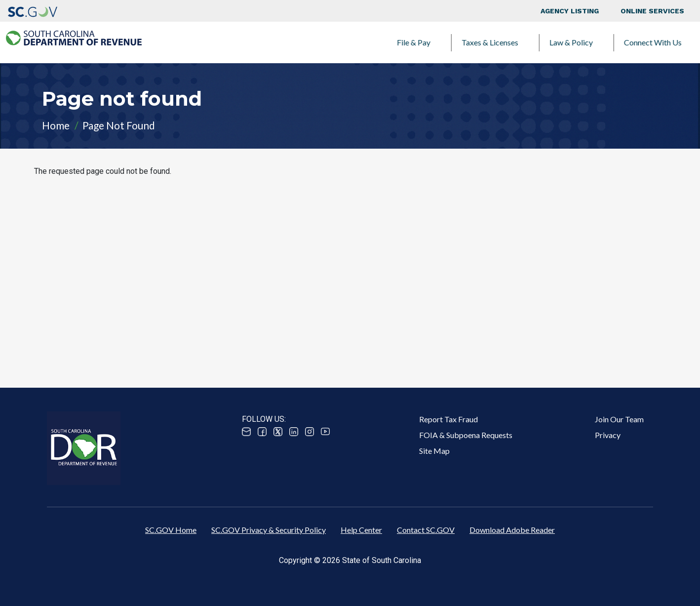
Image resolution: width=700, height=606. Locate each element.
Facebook (262, 432)
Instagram (310, 432)
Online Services (652, 11)
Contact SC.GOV (426, 530)
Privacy (608, 435)
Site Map (434, 451)
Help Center (361, 530)
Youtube (325, 432)
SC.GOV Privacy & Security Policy (269, 530)
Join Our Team (619, 419)
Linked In (294, 432)
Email (246, 432)
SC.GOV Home (171, 530)
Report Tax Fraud (448, 419)
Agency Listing (570, 11)
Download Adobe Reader (512, 530)
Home (56, 125)
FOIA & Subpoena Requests (466, 435)
